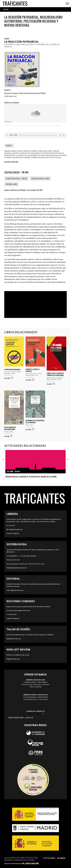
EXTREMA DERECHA (11, 162)
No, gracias (61, 858)
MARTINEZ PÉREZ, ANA (32, 375)
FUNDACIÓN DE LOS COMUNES (55, 378)
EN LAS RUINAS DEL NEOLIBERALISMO (10, 428)
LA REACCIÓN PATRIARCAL (21, 42)
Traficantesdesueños (9, 126)
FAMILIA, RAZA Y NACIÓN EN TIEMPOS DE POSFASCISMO (55, 374)
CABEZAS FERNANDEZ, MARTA (13, 373)
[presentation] (3, 459)
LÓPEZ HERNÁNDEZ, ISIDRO (54, 379)
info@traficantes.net (36, 714)
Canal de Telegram (13, 533)
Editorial (13, 579)
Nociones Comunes (21, 601)
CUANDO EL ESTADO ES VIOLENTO (32, 370)
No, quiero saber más (31, 863)
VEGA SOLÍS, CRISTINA (10, 372)
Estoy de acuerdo (49, 858)
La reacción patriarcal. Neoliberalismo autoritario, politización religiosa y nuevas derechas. (38, 126)
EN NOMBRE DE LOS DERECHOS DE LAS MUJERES (35, 421)
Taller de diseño (18, 630)
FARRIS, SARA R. (29, 425)
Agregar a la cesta (12, 378)
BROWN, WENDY (9, 432)
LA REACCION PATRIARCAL (12, 369)
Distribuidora (17, 545)
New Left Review (18, 650)
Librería (12, 514)
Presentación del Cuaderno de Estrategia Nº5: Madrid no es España (31, 477)
